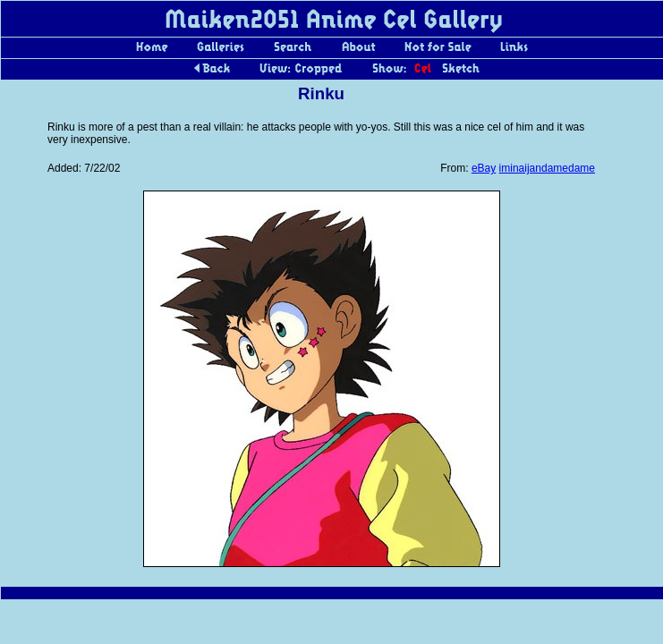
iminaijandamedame (547, 168)
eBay (484, 168)
